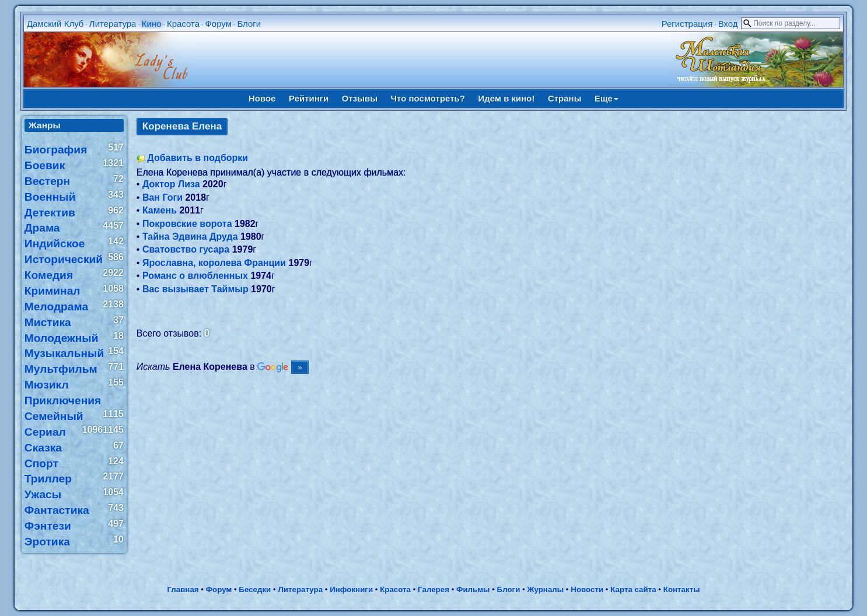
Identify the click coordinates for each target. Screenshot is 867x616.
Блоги (249, 24)
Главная (183, 589)
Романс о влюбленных (195, 276)
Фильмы (473, 589)
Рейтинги (309, 98)
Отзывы (360, 98)
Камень (160, 210)
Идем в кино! (506, 98)
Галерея (433, 589)
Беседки (255, 589)
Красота (183, 24)
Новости (587, 589)
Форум (218, 24)
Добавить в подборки (197, 158)
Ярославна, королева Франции (214, 263)
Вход (728, 24)
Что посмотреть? (428, 98)
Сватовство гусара (186, 249)
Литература (113, 24)
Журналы (545, 589)
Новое (262, 98)
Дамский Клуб (55, 24)
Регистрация (687, 24)
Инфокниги (351, 589)
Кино (152, 24)
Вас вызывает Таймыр (195, 289)
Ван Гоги (162, 197)
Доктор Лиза (171, 184)
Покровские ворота (187, 224)
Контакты (682, 589)
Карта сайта (633, 589)
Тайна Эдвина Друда (190, 237)
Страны (565, 98)
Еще (606, 98)
